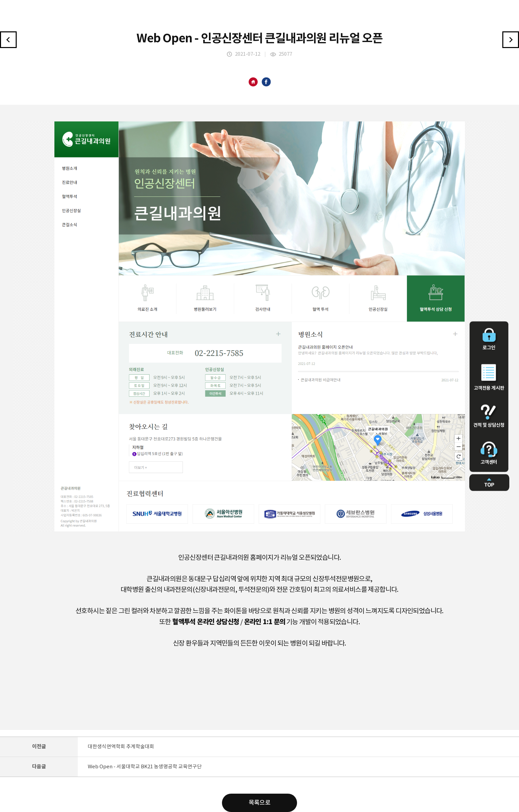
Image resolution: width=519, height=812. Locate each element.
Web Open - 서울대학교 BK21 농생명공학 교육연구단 (145, 767)
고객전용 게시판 (489, 378)
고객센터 (489, 453)
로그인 (489, 339)
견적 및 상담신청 (489, 416)
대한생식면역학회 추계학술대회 (121, 747)
